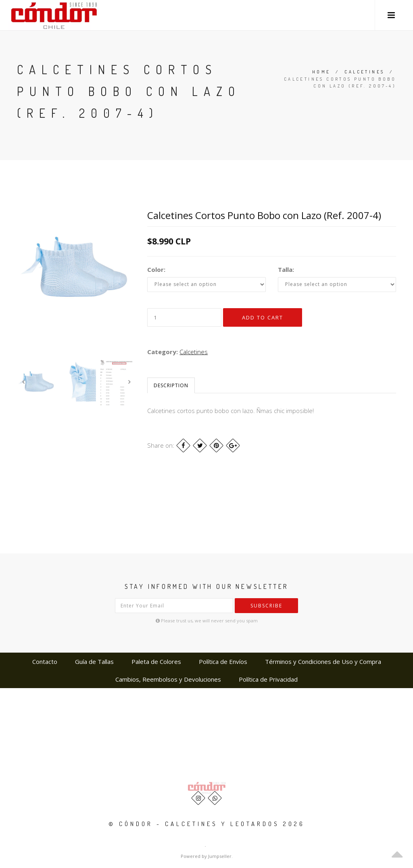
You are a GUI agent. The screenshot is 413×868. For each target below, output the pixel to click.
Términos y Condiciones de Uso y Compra (323, 661)
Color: (156, 269)
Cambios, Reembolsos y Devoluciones (168, 679)
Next (129, 382)
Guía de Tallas (94, 661)
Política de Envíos (223, 661)
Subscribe (266, 606)
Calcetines (364, 72)
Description (171, 385)
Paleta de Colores (156, 661)
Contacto (45, 661)
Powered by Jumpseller (206, 856)
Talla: (286, 269)
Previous (23, 382)
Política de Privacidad (268, 679)
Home (321, 72)
